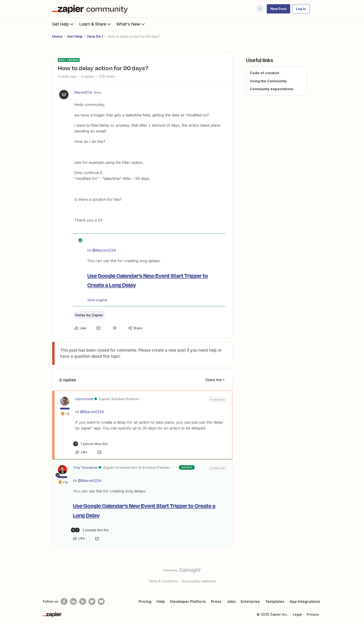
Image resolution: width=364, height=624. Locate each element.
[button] (278, 9)
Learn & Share (95, 24)
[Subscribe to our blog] (83, 601)
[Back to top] (355, 574)
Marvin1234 (83, 92)
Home (57, 36)
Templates (275, 601)
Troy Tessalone (85, 467)
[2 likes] (90, 530)
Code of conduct (264, 73)
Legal (297, 614)
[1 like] (90, 444)
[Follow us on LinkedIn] (73, 601)
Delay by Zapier (89, 315)
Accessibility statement (199, 581)
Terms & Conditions (163, 581)
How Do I (95, 36)
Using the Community (268, 81)
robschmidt (84, 399)
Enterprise (250, 601)
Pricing (145, 601)
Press (216, 601)
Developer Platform (188, 601)
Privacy (313, 614)
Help (161, 601)
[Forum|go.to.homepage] (91, 9)
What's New (131, 24)
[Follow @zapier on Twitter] (92, 601)
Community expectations (272, 89)
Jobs (231, 601)
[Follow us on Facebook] (64, 601)
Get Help (63, 24)
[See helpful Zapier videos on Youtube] (101, 601)
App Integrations (305, 601)
